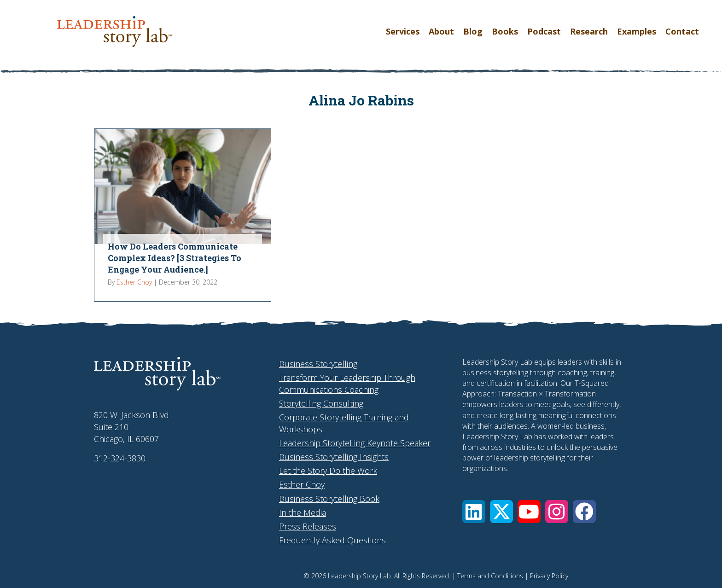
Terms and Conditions (490, 576)
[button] (474, 512)
